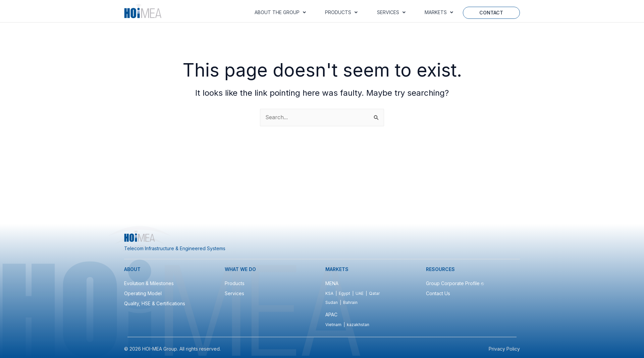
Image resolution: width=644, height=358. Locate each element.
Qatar (374, 293)
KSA (329, 293)
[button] (280, 12)
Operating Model (143, 293)
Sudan (332, 302)
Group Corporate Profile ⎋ (455, 283)
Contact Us (438, 293)
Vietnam (333, 325)
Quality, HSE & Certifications (155, 303)
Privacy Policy (504, 349)
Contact (491, 13)
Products (341, 12)
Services (391, 12)
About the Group (280, 12)
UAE (360, 293)
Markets (439, 12)
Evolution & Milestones (149, 283)
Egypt (344, 293)
